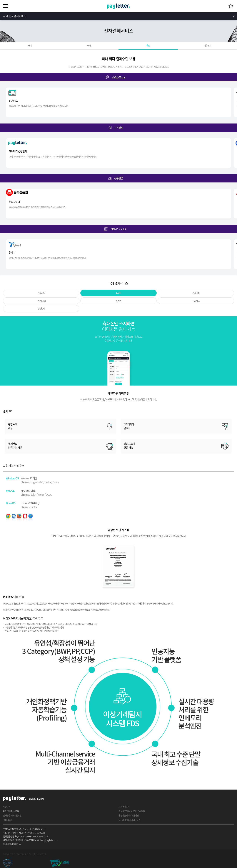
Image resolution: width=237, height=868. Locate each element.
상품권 (118, 301)
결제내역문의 (124, 807)
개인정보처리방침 (11, 811)
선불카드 (196, 301)
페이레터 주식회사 (36, 799)
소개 (89, 46)
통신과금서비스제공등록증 (129, 820)
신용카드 (41, 293)
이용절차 (207, 46)
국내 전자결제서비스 (15, 16)
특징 (148, 46)
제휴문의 (7, 807)
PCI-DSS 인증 (8, 820)
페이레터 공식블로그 (12, 844)
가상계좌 (196, 293)
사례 (30, 46)
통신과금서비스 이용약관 (129, 816)
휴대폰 (118, 293)
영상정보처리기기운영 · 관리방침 (132, 811)
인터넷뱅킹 (41, 301)
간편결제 (41, 309)
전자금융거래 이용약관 (12, 816)
